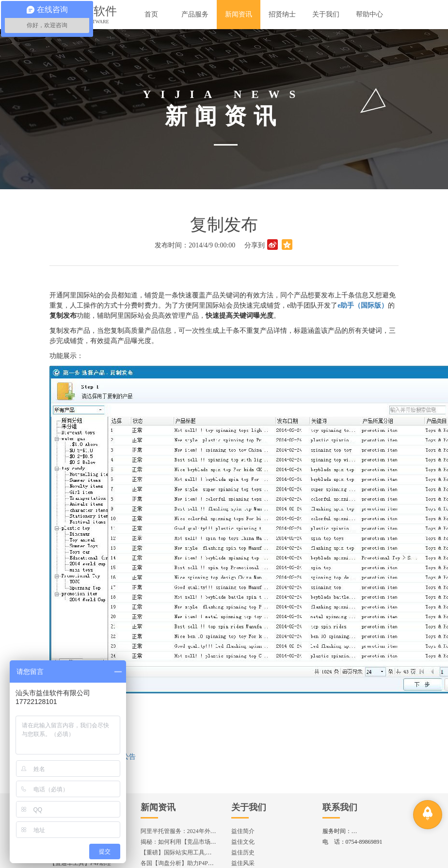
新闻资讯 (158, 807)
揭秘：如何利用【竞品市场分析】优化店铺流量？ (205, 842)
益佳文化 (243, 842)
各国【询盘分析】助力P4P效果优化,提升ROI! (199, 863)
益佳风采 (243, 863)
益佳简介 (243, 831)
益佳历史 (243, 852)
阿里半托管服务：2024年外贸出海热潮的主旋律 (202, 831)
